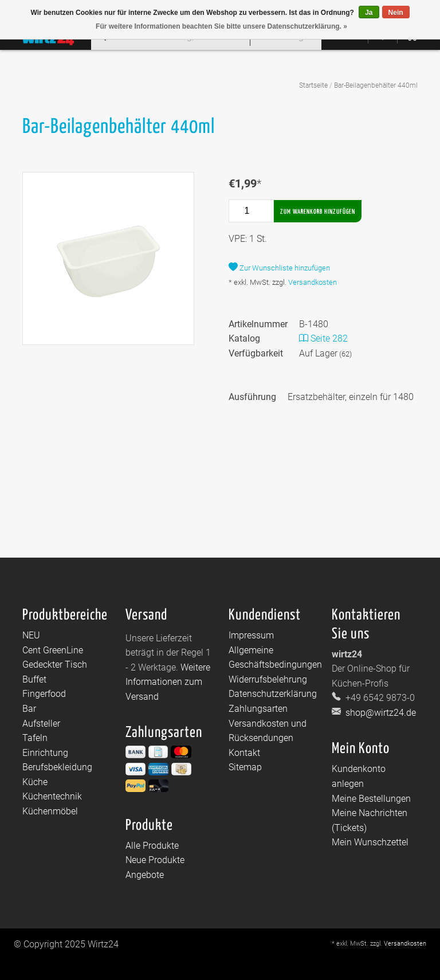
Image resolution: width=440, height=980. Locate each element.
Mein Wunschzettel (370, 842)
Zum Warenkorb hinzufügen (318, 212)
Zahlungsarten (258, 709)
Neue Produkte (155, 860)
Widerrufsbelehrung (268, 679)
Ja (369, 13)
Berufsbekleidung (57, 767)
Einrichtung (45, 753)
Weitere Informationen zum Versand (168, 682)
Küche (35, 782)
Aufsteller (41, 724)
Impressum (251, 635)
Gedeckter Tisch (55, 665)
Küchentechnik (52, 796)
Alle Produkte (152, 846)
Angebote (145, 875)
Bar (29, 709)
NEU (31, 635)
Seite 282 (323, 338)
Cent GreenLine (53, 650)
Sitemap (245, 767)
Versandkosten (313, 282)
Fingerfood (44, 694)
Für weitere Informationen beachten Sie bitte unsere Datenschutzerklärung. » (221, 26)
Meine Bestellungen (371, 799)
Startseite (313, 85)
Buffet (34, 679)
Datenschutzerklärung (273, 694)
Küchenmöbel (50, 811)
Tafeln (35, 738)
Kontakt (244, 753)
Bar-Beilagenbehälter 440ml (376, 85)
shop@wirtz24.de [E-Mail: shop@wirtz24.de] (380, 713)
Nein (396, 13)
